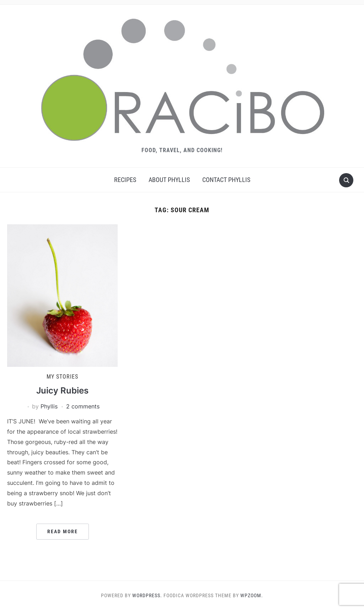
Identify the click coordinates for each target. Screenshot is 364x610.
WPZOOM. (252, 595)
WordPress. (147, 595)
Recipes (125, 180)
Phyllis (49, 406)
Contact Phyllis (226, 180)
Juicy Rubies (62, 390)
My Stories (62, 377)
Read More (63, 531)
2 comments (83, 406)
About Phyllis (169, 180)
